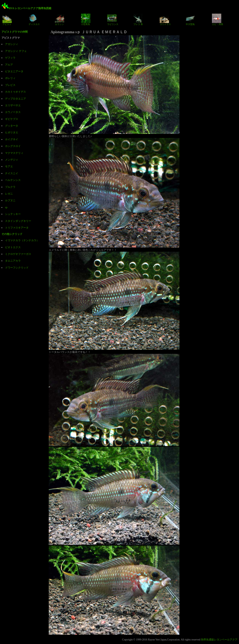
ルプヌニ (10, 200)
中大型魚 (190, 20)
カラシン (60, 20)
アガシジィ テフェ (16, 51)
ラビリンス (113, 20)
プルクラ (10, 187)
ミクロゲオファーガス (18, 254)
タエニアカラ (13, 261)
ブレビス (10, 85)
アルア (9, 65)
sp (6, 207)
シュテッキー (13, 214)
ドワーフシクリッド (17, 268)
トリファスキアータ (17, 228)
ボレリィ (10, 78)
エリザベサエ (13, 105)
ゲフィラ (10, 58)
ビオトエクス (13, 247)
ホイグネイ (12, 139)
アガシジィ (12, 44)
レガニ (9, 194)
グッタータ (12, 126)
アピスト (7, 20)
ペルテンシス (13, 180)
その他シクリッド (12, 234)
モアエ (9, 166)
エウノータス (13, 112)
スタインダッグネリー (18, 221)
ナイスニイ (12, 173)
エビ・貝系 (218, 20)
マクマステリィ (14, 153)
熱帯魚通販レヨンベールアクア (219, 640)
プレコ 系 (138, 20)
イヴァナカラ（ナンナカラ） (22, 240)
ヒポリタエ (12, 132)
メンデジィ (12, 160)
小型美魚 (86, 20)
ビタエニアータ (14, 71)
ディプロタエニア (15, 99)
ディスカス (34, 20)
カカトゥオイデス (15, 92)
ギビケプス (12, 119)
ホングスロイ (13, 146)
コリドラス (165, 20)
